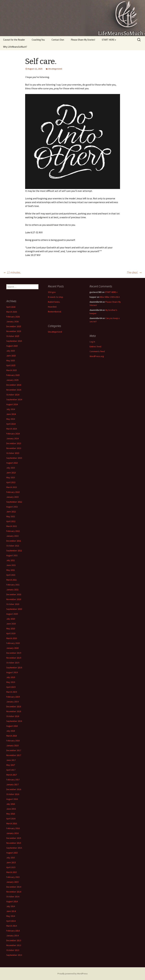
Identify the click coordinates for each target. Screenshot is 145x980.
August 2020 (12, 614)
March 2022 (12, 526)
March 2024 (12, 429)
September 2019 (14, 667)
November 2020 (14, 599)
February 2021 (13, 585)
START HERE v (109, 40)
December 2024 (14, 385)
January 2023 (12, 497)
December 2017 (14, 750)
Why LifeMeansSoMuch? (15, 47)
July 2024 (11, 409)
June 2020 (11, 624)
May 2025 (11, 360)
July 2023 (11, 468)
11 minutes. (12, 272)
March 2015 (12, 872)
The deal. (134, 272)
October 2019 (13, 663)
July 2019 (11, 677)
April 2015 (11, 867)
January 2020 (12, 648)
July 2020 (11, 619)
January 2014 (12, 936)
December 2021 (14, 541)
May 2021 (11, 570)
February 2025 (13, 375)
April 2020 (11, 633)
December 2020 (14, 594)
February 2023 (13, 492)
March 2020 (12, 638)
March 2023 (12, 487)
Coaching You (38, 40)
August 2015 (12, 853)
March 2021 (12, 580)
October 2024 (13, 395)
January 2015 (12, 882)
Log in (92, 342)
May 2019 (11, 682)
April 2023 (11, 482)
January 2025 (12, 380)
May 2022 (11, 516)
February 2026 (13, 317)
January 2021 (12, 590)
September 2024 (14, 399)
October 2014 (13, 897)
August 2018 (12, 726)
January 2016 (12, 833)
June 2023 (11, 473)
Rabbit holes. (54, 302)
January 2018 (12, 745)
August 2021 (12, 555)
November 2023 (14, 448)
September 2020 (14, 609)
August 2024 (12, 404)
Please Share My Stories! (83, 40)
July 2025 (11, 351)
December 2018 (14, 706)
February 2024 (13, 434)
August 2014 (12, 901)
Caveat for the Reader (14, 40)
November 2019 (14, 658)
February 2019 (13, 697)
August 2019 (12, 672)
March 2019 (12, 692)
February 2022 (13, 531)
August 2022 (12, 507)
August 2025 (12, 346)
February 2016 (13, 828)
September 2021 (14, 551)
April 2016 (11, 819)
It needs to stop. (56, 297)
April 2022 (11, 521)
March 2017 (12, 775)
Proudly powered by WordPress (73, 974)
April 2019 (11, 687)
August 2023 (12, 463)
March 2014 (12, 926)
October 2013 (13, 950)
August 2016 (12, 799)
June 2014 (11, 911)
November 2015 (14, 843)
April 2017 (11, 770)
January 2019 (12, 702)
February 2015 (13, 877)
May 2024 (11, 419)
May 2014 (11, 916)
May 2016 (11, 814)
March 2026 (12, 312)
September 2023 (14, 458)
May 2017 (11, 765)
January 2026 (12, 321)
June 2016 (11, 809)
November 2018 (14, 711)
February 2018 (13, 741)
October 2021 (13, 546)
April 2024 (11, 424)
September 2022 (14, 502)
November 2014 (14, 892)
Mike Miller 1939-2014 (110, 297)
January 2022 (12, 536)
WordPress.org (97, 356)
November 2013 (14, 945)
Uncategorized (55, 69)
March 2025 (12, 370)
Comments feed (97, 351)
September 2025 (14, 341)
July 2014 (11, 906)
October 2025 (13, 336)
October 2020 (13, 604)
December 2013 (14, 940)
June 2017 (11, 760)
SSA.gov (52, 292)
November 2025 (14, 331)
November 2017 (14, 755)
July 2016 (11, 804)
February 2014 (13, 931)
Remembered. (55, 312)
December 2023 (14, 443)
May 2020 (11, 628)
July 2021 (11, 560)
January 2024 (12, 438)
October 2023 (13, 453)
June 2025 (11, 356)
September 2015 (14, 848)
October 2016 (13, 794)
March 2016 (12, 823)
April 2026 (11, 307)
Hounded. (52, 307)
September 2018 (14, 721)
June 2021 (11, 565)
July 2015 (11, 858)
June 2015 (11, 862)
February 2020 (13, 643)
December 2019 (14, 653)
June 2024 (11, 414)
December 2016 (14, 789)
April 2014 (11, 921)
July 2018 (11, 731)
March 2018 (12, 736)
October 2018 (13, 716)
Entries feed (95, 346)
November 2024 (14, 390)
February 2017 (13, 780)
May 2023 (11, 477)
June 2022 (11, 512)
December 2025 (14, 326)
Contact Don (58, 40)
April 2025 (11, 365)
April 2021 (11, 575)
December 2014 (14, 887)
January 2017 (12, 784)
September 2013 (14, 955)
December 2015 (14, 838)
